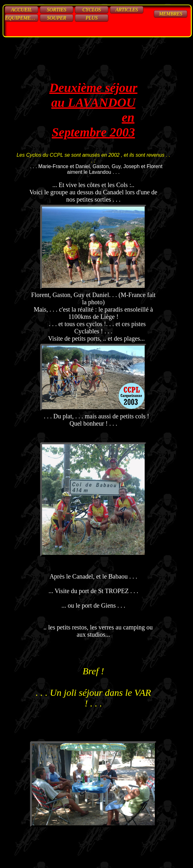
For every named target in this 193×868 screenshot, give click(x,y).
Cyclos (92, 10)
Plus (92, 18)
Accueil (22, 10)
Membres (171, 14)
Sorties (56, 10)
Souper (57, 18)
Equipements (22, 18)
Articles (127, 10)
